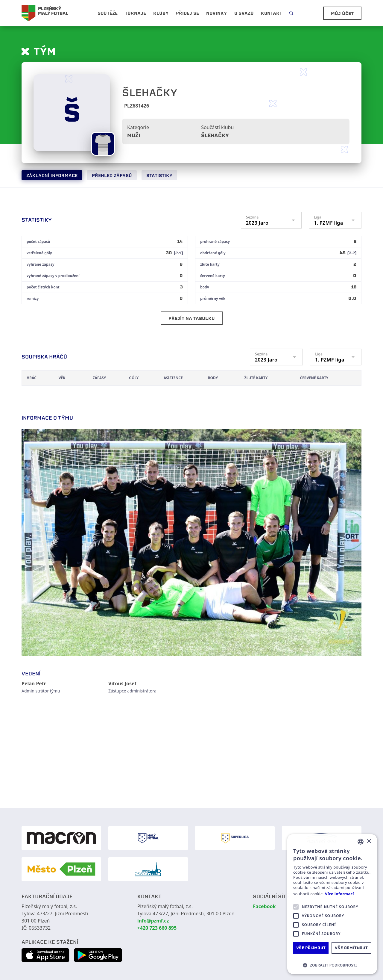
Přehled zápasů (112, 176)
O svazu (244, 13)
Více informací (339, 894)
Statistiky (159, 176)
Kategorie (138, 127)
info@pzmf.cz (153, 921)
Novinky (217, 13)
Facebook (264, 906)
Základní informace (52, 176)
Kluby (161, 13)
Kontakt (272, 13)
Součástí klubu (217, 127)
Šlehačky (215, 136)
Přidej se (187, 13)
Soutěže (108, 13)
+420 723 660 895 (157, 928)
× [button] (369, 841)
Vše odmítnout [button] (351, 948)
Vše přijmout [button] (311, 948)
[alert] (332, 904)
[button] (332, 965)
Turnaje (135, 13)
